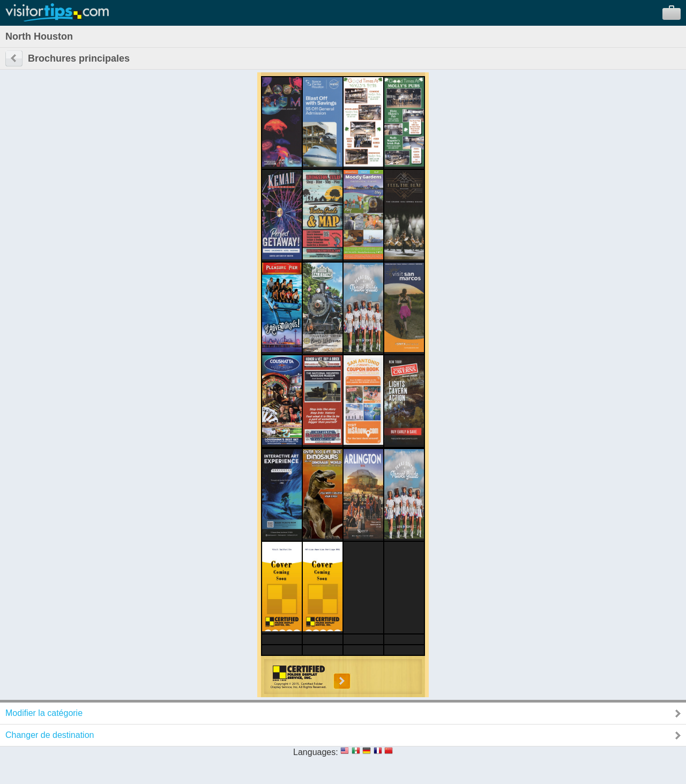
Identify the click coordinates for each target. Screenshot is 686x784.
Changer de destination (50, 735)
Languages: (316, 752)
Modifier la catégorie (44, 713)
